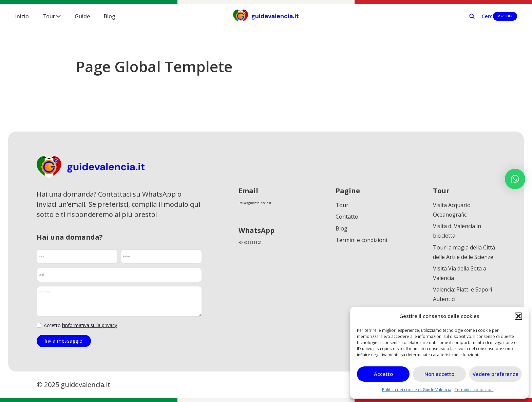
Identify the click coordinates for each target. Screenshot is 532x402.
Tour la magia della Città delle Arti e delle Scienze (464, 256)
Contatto (497, 16)
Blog (109, 16)
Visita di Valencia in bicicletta (457, 233)
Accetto (383, 374)
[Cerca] (450, 16)
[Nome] (77, 257)
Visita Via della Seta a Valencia (460, 279)
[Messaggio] (119, 301)
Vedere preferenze (496, 374)
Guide (82, 16)
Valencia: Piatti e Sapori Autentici (462, 302)
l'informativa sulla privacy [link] (90, 325)
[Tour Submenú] (58, 16)
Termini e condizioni (474, 390)
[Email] (119, 275)
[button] (518, 316)
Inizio (22, 16)
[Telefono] (161, 257)
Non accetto (439, 374)
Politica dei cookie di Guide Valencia (417, 390)
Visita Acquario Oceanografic (452, 210)
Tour (49, 16)
